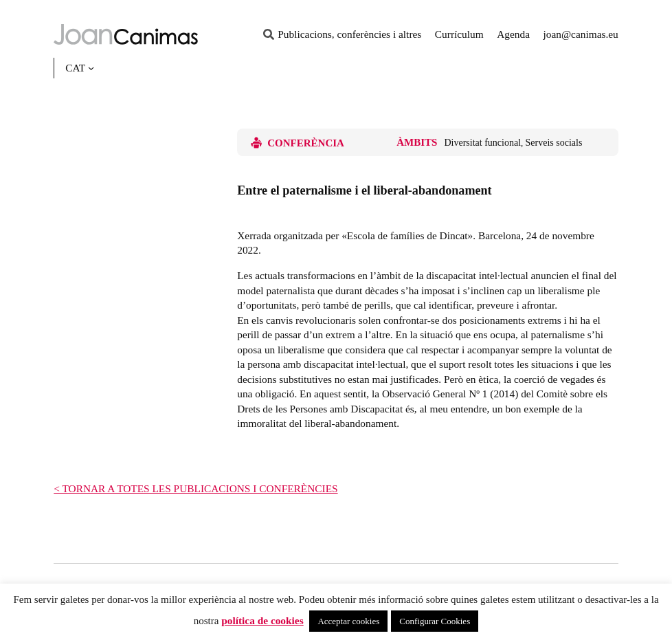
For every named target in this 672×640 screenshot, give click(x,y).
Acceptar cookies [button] (348, 621)
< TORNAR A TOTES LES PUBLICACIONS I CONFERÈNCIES (195, 488)
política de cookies (262, 620)
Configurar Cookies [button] (435, 621)
